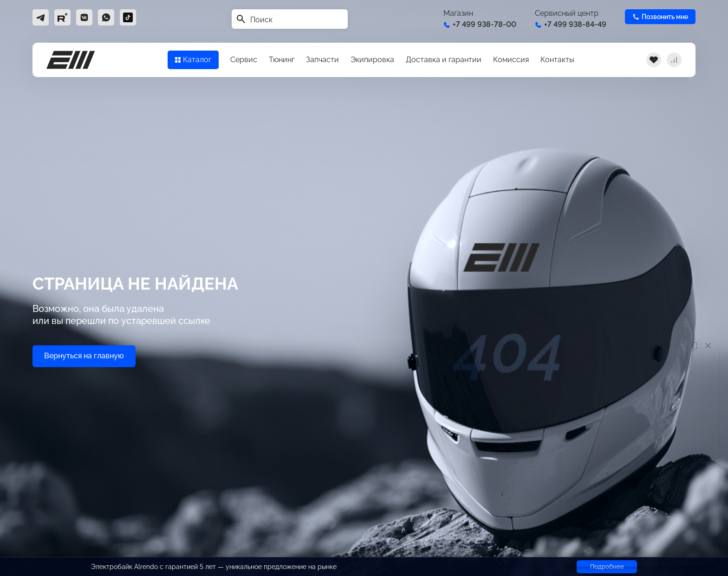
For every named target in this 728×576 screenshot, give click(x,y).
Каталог (193, 60)
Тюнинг (282, 60)
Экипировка (372, 60)
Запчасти (322, 60)
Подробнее (607, 566)
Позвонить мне (660, 17)
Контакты (557, 60)
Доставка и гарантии (444, 60)
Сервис (244, 60)
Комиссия (511, 60)
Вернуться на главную (84, 356)
